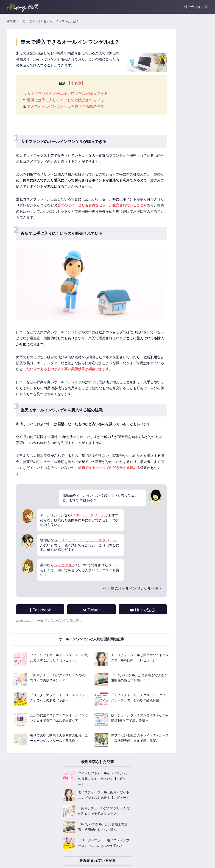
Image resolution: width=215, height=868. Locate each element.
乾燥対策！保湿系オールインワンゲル (171, 328)
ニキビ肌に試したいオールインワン (170, 359)
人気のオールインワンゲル (163, 241)
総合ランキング (196, 7)
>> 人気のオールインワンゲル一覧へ (88, 669)
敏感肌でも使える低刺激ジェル (166, 348)
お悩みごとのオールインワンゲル (168, 369)
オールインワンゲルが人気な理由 (60, 702)
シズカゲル (64, 645)
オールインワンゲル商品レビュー (168, 304)
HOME (11, 21)
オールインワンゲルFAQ (162, 294)
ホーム (11, 861)
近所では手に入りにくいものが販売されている (66, 123)
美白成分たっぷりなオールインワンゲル (173, 338)
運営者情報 (27, 861)
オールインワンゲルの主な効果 (166, 262)
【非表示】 (74, 106)
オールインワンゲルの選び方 (165, 273)
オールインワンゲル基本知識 (165, 252)
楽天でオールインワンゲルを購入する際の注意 (66, 129)
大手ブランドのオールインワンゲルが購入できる (68, 116)
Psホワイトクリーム (90, 593)
